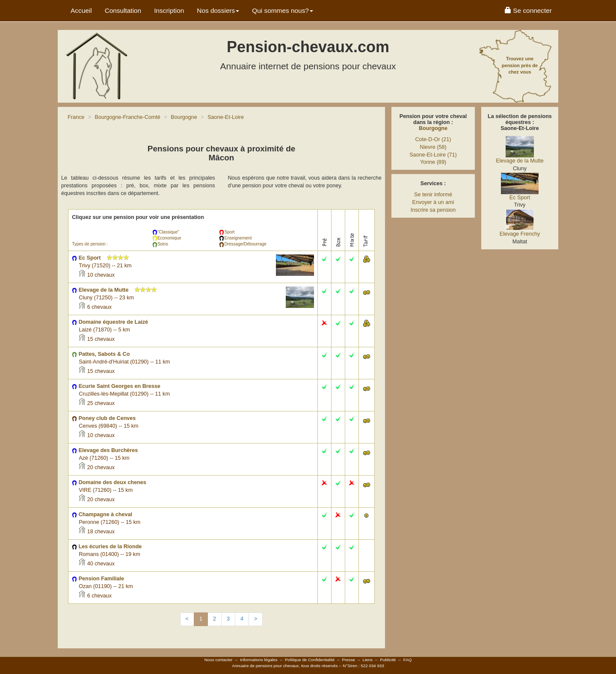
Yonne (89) (433, 162)
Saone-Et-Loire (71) (433, 155)
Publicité (388, 660)
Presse (349, 660)
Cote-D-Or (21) (433, 139)
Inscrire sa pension (433, 210)
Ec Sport (520, 198)
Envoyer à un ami (433, 202)
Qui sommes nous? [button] (283, 10)
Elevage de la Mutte (520, 161)
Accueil (81, 10)
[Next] (256, 619)
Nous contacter (219, 660)
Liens (367, 660)
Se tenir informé (433, 195)
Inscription (169, 10)
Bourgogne (433, 128)
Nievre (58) (433, 147)
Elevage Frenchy (520, 234)
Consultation (123, 10)
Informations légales (259, 660)
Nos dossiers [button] (218, 10)
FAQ (408, 660)
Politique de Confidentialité (310, 660)
